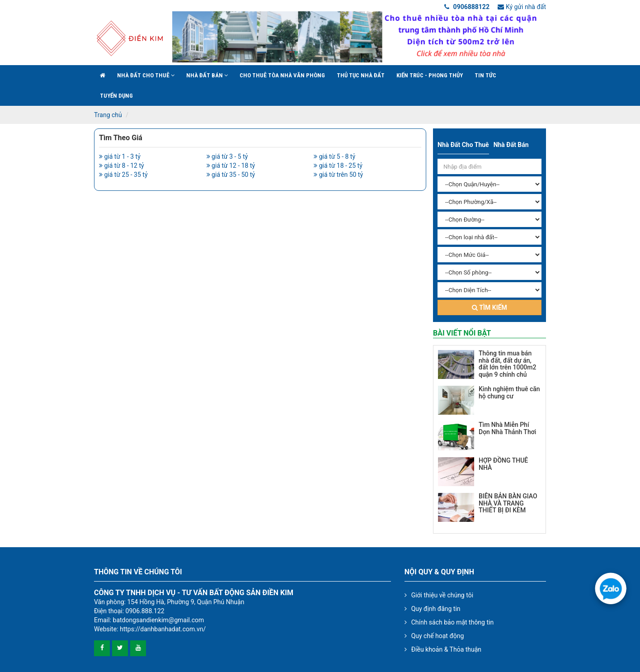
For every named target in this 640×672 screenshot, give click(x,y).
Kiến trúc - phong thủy (430, 75)
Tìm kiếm (489, 308)
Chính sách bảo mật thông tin (453, 622)
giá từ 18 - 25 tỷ (338, 166)
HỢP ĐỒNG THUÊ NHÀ (503, 464)
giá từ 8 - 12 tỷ (122, 166)
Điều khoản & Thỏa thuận (446, 649)
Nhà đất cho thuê (146, 75)
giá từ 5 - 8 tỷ (334, 156)
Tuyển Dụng (116, 96)
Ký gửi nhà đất (522, 7)
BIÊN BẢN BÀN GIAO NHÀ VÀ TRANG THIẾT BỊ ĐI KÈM (508, 503)
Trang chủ (108, 115)
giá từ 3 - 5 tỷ (227, 156)
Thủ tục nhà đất (361, 75)
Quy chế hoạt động (438, 636)
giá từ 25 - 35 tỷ (123, 175)
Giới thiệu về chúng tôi (442, 595)
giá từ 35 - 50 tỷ (231, 175)
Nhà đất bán (207, 75)
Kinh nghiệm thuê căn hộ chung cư (509, 392)
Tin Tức (485, 75)
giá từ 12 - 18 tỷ (231, 166)
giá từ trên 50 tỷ (338, 175)
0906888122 (467, 7)
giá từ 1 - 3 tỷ (120, 156)
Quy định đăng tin (436, 609)
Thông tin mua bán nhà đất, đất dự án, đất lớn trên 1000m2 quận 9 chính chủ (507, 364)
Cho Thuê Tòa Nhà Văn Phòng (282, 75)
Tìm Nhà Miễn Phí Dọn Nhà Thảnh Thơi (507, 428)
